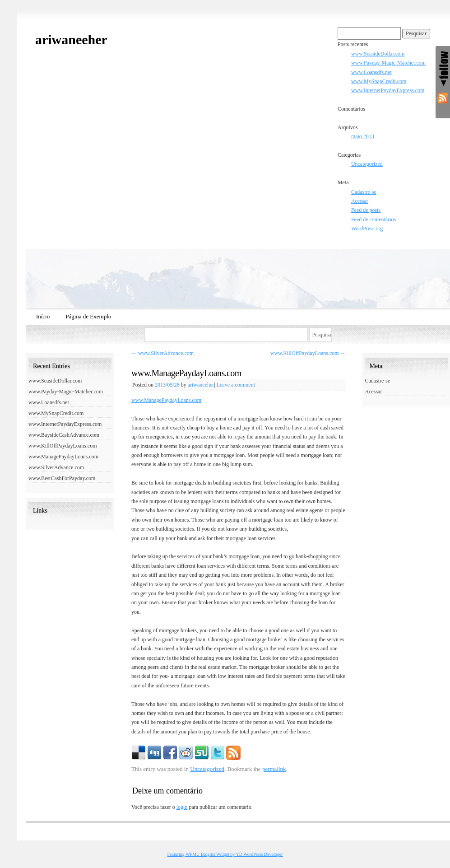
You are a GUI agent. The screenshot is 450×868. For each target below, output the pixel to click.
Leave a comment (236, 385)
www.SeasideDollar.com (378, 54)
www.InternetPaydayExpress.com (388, 90)
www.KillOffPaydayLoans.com (308, 353)
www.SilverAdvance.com (162, 353)
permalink (274, 769)
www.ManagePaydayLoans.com (166, 400)
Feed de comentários (373, 219)
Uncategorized (367, 164)
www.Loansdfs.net (371, 72)
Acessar (360, 201)
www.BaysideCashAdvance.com (64, 435)
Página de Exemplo (88, 316)
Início (43, 316)
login (182, 807)
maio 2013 (363, 136)
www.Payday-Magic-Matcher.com (388, 63)
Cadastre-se (364, 192)
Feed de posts (366, 210)
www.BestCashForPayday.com (62, 478)
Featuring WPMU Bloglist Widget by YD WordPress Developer (225, 854)
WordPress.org (367, 229)
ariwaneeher (71, 40)
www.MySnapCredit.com (379, 81)
